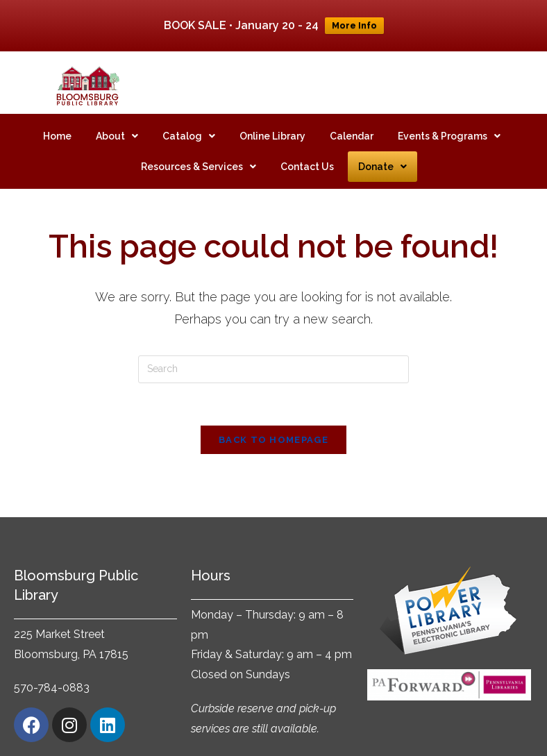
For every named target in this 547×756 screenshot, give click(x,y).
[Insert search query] (273, 355)
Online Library (272, 121)
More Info (354, 25)
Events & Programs (449, 121)
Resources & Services (199, 152)
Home (57, 121)
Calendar (352, 121)
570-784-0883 (52, 674)
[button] (117, 121)
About (117, 121)
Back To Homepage (273, 425)
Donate (382, 152)
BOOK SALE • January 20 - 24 (241, 25)
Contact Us (307, 152)
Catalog (189, 121)
